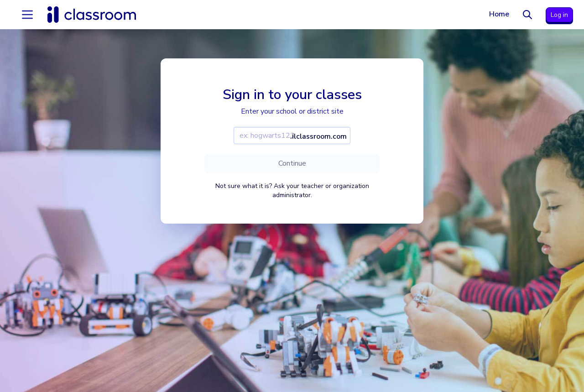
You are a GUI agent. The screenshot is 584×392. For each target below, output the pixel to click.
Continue (292, 163)
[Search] (527, 15)
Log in (559, 15)
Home (499, 14)
